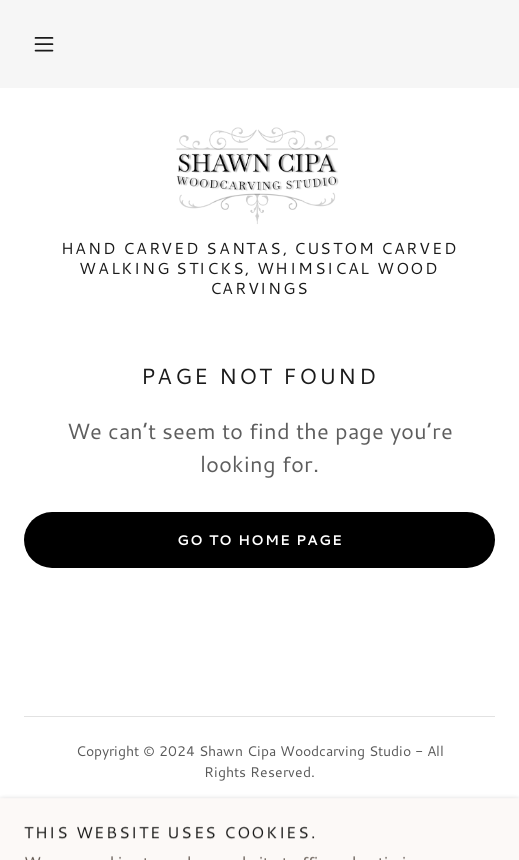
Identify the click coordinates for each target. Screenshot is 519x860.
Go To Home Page (260, 540)
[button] (44, 44)
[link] (259, 175)
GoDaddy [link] (300, 817)
